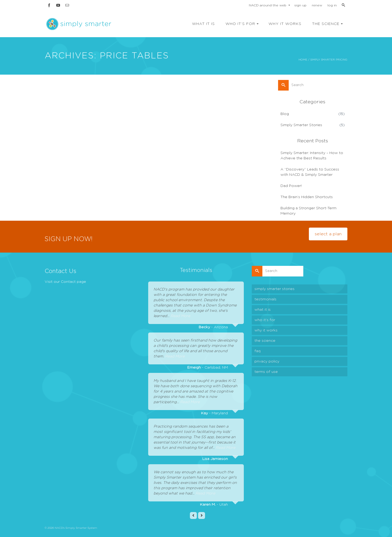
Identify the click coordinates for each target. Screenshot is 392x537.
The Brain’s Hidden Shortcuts (307, 197)
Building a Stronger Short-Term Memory (308, 211)
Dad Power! (291, 186)
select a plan (328, 234)
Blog (285, 114)
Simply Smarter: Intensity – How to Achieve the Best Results (312, 156)
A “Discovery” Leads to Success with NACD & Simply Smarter (310, 172)
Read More (180, 316)
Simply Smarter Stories (301, 125)
